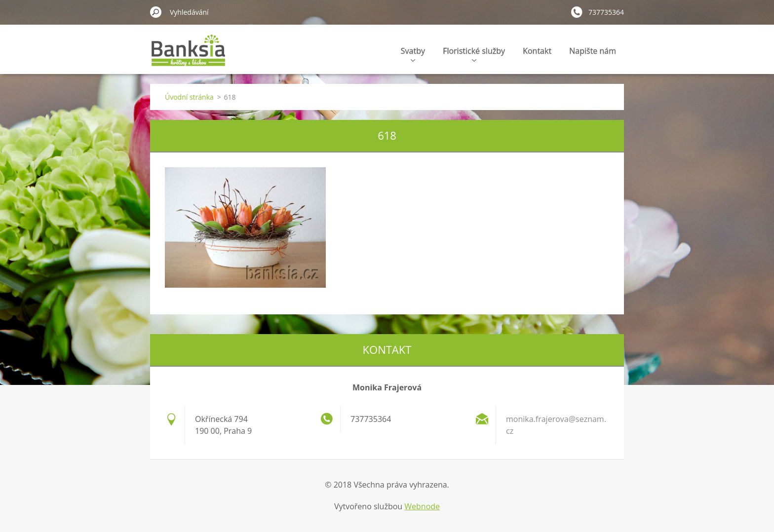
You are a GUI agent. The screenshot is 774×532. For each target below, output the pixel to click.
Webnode (422, 506)
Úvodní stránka (189, 97)
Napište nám (593, 51)
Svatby (413, 54)
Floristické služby (474, 54)
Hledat (156, 12)
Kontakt (537, 51)
